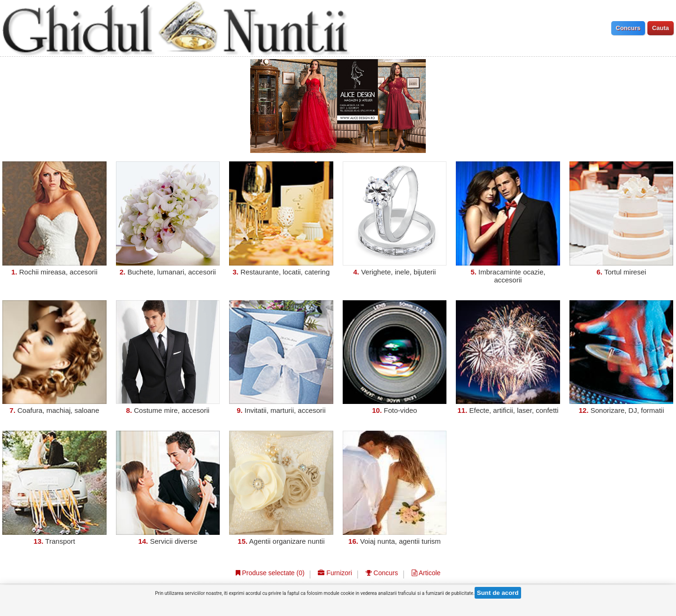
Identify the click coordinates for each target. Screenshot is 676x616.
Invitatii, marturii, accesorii (285, 410)
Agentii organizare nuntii (287, 541)
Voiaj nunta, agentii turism (400, 541)
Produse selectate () (270, 573)
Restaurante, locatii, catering (285, 272)
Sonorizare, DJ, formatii (627, 410)
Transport (60, 541)
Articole (426, 573)
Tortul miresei (625, 272)
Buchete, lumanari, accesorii (171, 272)
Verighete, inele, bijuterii (398, 272)
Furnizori (335, 573)
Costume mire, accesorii (172, 410)
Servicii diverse (173, 541)
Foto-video (401, 410)
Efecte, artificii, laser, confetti (514, 410)
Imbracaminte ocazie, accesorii (512, 276)
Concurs (382, 573)
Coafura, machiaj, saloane (58, 410)
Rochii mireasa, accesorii (58, 272)
